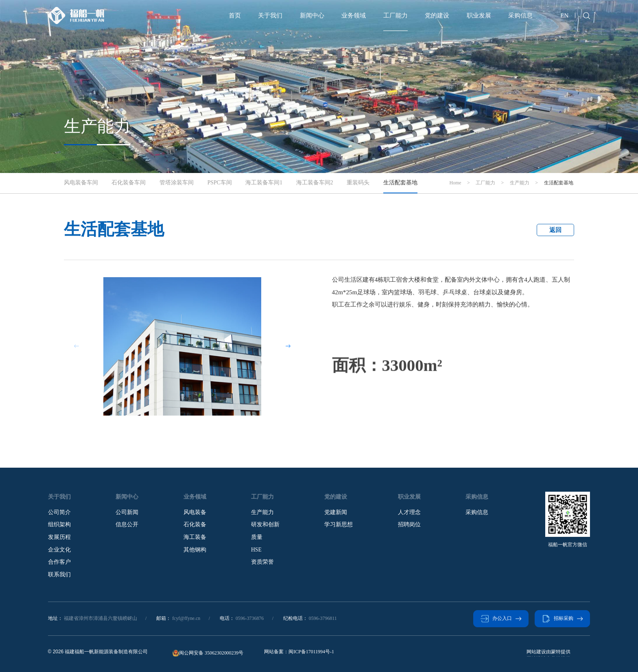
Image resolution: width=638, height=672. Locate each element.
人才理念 (409, 512)
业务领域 (354, 15)
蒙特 (531, 652)
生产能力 (262, 512)
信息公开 (127, 524)
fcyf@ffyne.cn (186, 618)
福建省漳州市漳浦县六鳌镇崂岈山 (101, 618)
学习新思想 (339, 524)
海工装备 (195, 537)
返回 (555, 230)
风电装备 (195, 512)
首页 (235, 15)
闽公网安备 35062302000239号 (208, 653)
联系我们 (59, 575)
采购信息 (520, 15)
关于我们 (270, 15)
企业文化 (59, 550)
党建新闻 (336, 512)
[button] (288, 346)
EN (564, 15)
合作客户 (59, 562)
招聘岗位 (409, 524)
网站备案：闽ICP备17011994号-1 (299, 652)
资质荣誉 (262, 562)
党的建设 (437, 15)
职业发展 (479, 15)
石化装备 (195, 524)
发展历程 (59, 537)
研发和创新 (265, 524)
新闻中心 (312, 15)
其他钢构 (195, 550)
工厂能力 (395, 15)
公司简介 (59, 512)
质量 (257, 537)
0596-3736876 (250, 618)
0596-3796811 (323, 618)
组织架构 (59, 524)
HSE (256, 550)
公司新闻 (127, 512)
